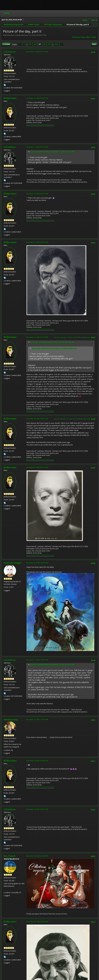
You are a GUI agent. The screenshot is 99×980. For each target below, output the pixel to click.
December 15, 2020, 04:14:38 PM (37, 856)
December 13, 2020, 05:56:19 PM (37, 194)
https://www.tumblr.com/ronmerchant (40, 125)
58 (44, 44)
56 (35, 44)
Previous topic (79, 37)
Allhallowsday (11, 720)
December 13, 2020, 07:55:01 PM (37, 419)
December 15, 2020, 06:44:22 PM (37, 922)
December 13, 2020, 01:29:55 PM (37, 98)
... (27, 44)
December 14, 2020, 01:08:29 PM (37, 761)
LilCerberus (10, 52)
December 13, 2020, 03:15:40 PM (37, 147)
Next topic (91, 37)
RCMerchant (10, 98)
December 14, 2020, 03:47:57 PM (37, 809)
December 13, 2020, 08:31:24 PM (37, 467)
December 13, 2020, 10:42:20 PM (37, 660)
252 (56, 44)
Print (94, 44)
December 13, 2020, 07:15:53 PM (37, 337)
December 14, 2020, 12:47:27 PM (37, 720)
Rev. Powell (10, 856)
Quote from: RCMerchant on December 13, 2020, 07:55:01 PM (52, 665)
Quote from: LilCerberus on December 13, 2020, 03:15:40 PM (52, 342)
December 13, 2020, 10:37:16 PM (37, 563)
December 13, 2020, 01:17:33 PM (37, 52)
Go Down (6, 44)
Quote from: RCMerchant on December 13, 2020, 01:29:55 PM (52, 152)
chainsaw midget (13, 563)
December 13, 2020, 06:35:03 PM (37, 242)
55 (30, 44)
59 (49, 44)
